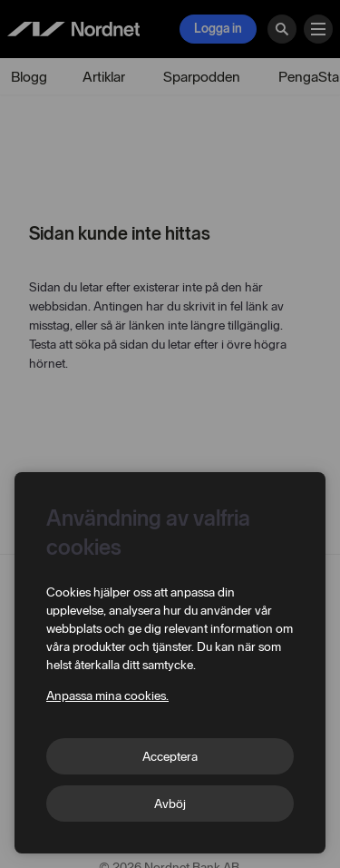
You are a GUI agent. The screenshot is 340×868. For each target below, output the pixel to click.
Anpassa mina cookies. (107, 696)
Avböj (170, 804)
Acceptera (170, 757)
